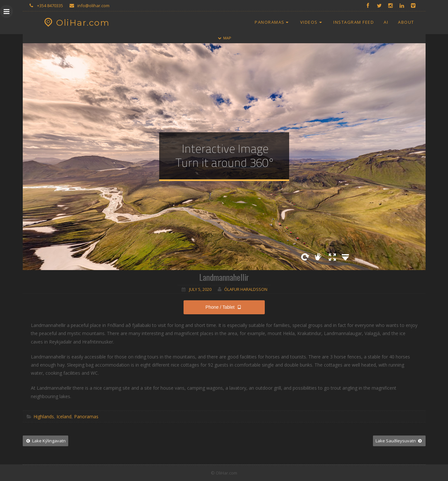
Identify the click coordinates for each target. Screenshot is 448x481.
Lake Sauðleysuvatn (399, 441)
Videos (312, 22)
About (406, 22)
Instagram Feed (354, 22)
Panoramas (273, 22)
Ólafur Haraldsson (246, 289)
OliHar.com (76, 23)
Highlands (44, 416)
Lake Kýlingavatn (45, 441)
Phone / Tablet (224, 307)
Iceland (64, 416)
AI (386, 22)
